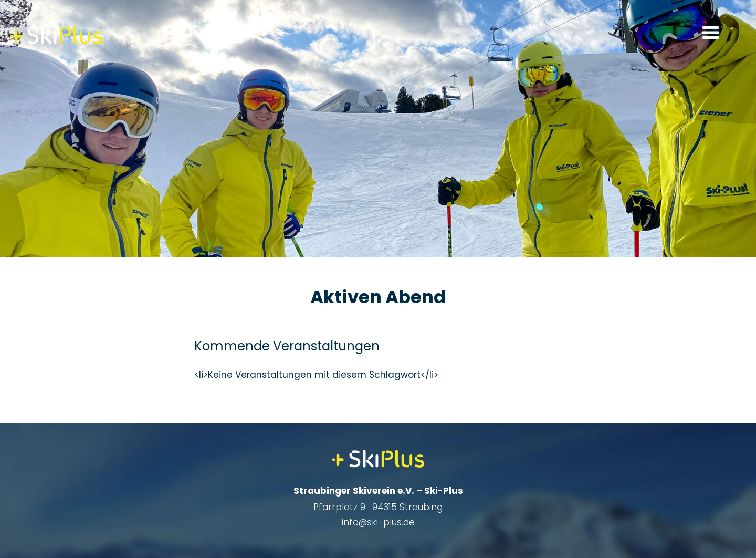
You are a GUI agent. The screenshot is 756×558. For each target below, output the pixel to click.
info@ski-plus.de (378, 522)
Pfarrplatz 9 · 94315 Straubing (378, 507)
